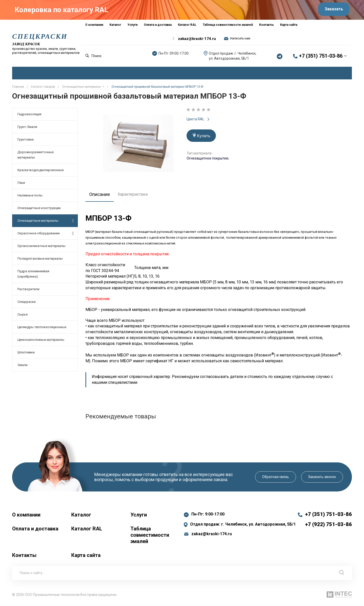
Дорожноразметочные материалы (36, 157)
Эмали (22, 367)
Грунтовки (26, 141)
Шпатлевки (26, 354)
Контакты (24, 557)
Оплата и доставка (35, 531)
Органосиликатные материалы (41, 248)
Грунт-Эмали (27, 129)
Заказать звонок (322, 479)
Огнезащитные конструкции (39, 210)
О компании (26, 517)
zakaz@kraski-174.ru (197, 40)
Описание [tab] (101, 196)
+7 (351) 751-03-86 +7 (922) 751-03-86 (328, 521)
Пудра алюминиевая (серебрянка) (33, 276)
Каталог (81, 517)
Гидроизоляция (29, 116)
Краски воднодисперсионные (41, 172)
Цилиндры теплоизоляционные (42, 329)
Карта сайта (86, 557)
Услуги (139, 517)
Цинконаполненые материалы (41, 342)
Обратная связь (276, 479)
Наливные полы (30, 197)
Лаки (21, 185)
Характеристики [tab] (135, 196)
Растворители (28, 291)
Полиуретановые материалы (40, 261)
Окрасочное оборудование (46, 235)
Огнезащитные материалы (46, 222)
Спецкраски (27, 304)
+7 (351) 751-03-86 (321, 58)
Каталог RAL (87, 531)
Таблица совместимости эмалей (150, 537)
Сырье (22, 316)
